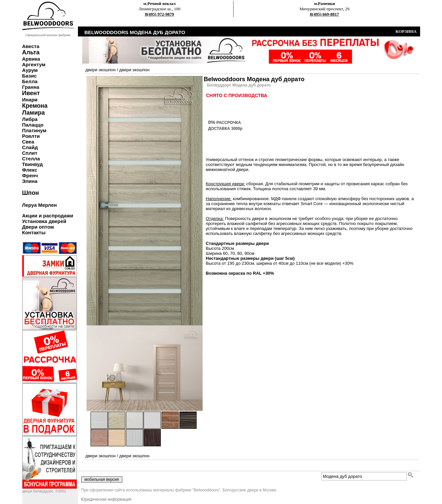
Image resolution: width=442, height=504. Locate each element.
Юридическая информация (106, 499)
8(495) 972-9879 (159, 14)
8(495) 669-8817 (325, 14)
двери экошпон (101, 70)
